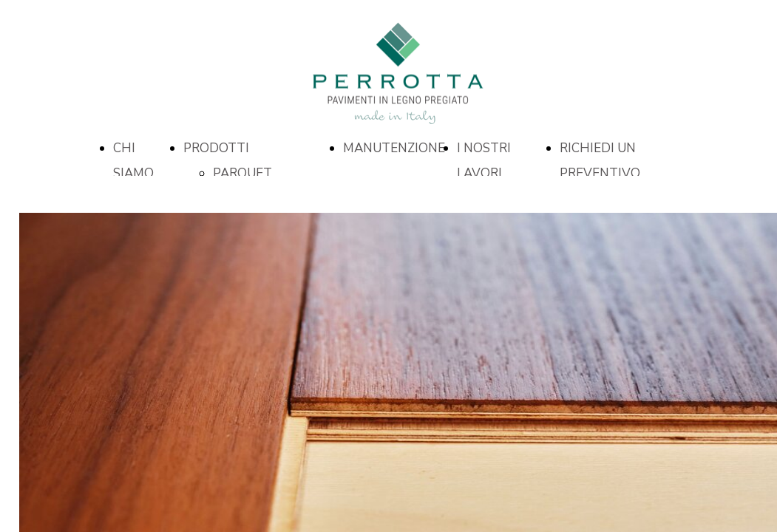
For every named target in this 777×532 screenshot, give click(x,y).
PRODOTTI (216, 148)
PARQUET (242, 173)
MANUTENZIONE (394, 148)
